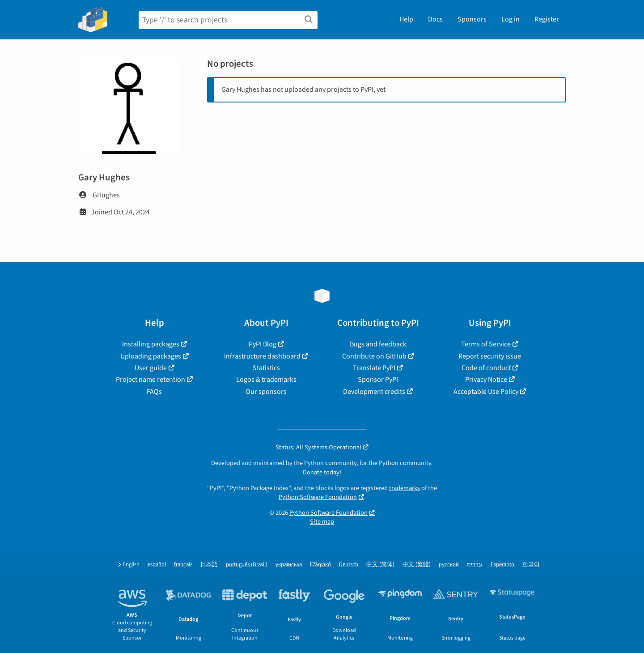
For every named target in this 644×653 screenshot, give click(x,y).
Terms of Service (486, 344)
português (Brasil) (247, 565)
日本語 (209, 565)
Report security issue (490, 356)
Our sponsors (266, 392)
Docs (435, 19)
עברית (475, 565)
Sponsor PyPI (378, 380)
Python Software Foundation (318, 497)
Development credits (374, 392)
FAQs (154, 392)
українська (289, 565)
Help (406, 19)
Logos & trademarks (266, 380)
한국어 (531, 565)
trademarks (405, 488)
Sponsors (472, 19)
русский (449, 565)
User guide (151, 368)
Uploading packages (151, 356)
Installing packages (151, 344)
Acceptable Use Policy (486, 392)
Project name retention (150, 380)
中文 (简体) (380, 565)
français (183, 565)
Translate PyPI (374, 368)
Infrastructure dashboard (262, 356)
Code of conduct (486, 368)
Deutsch (349, 565)
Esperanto (502, 565)
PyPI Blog (263, 344)
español (157, 565)
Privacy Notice (486, 380)
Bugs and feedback (378, 344)
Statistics (266, 368)
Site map (322, 522)
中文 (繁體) (417, 565)
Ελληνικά (320, 565)
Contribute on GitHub (374, 356)
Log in (511, 19)
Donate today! (322, 472)
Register (547, 19)
